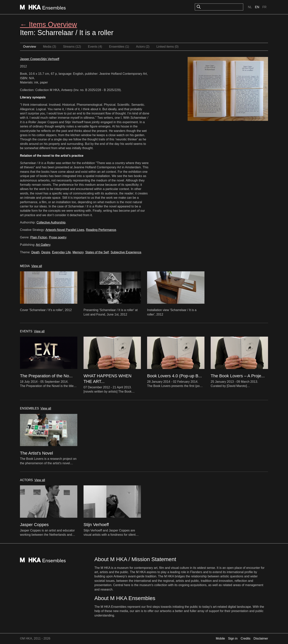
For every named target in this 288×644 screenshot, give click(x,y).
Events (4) (95, 47)
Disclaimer (261, 638)
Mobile (220, 638)
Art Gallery (43, 245)
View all (37, 266)
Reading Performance (101, 230)
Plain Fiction (39, 237)
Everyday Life (61, 252)
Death (36, 252)
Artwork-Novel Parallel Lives (65, 230)
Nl (250, 7)
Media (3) (50, 47)
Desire (46, 252)
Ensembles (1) (119, 47)
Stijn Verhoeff (50, 59)
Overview (30, 47)
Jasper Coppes (30, 59)
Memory (78, 252)
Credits (246, 638)
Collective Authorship (51, 222)
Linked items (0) (167, 47)
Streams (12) (72, 47)
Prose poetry (58, 237)
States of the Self (97, 252)
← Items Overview (48, 25)
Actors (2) (143, 47)
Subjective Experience (126, 252)
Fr (264, 7)
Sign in (233, 638)
